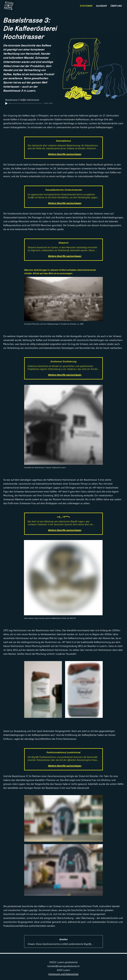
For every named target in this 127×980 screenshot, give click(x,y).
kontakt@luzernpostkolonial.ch (63, 966)
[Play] (6, 103)
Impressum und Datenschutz (63, 974)
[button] (63, 299)
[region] (9, 6)
